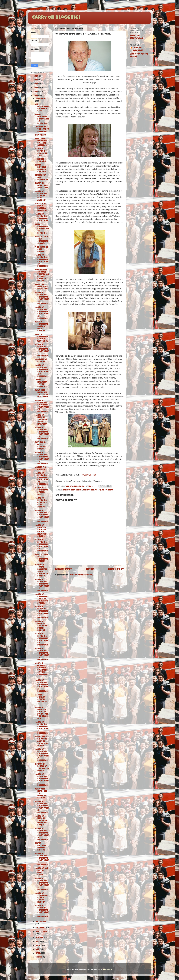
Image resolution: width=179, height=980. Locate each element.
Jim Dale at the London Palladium (42, 129)
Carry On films (90, 490)
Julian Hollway (106, 490)
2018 (36, 84)
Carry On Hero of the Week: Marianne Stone (41, 821)
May (38, 950)
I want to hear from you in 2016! (42, 186)
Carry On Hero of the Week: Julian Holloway (41, 420)
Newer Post (64, 569)
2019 (36, 80)
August (40, 938)
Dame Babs (41, 135)
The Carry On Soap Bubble (42, 249)
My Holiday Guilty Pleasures (42, 178)
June (38, 946)
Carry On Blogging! (56, 18)
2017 (36, 88)
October (40, 928)
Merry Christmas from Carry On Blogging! (42, 229)
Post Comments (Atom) (81, 575)
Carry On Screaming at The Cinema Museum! (42, 898)
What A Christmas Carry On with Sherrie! (42, 327)
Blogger (107, 970)
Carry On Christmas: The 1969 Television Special (42, 599)
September (42, 932)
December (41, 99)
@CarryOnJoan (89, 475)
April (38, 953)
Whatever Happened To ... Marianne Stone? (41, 794)
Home (90, 569)
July (38, 942)
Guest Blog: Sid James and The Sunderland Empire (42, 741)
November (41, 922)
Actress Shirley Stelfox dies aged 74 (41, 700)
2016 (36, 92)
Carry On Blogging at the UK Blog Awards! (41, 196)
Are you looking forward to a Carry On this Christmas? (42, 670)
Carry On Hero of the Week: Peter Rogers (41, 626)
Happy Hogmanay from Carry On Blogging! (42, 119)
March (39, 957)
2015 (36, 96)
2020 (36, 76)
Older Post (116, 569)
